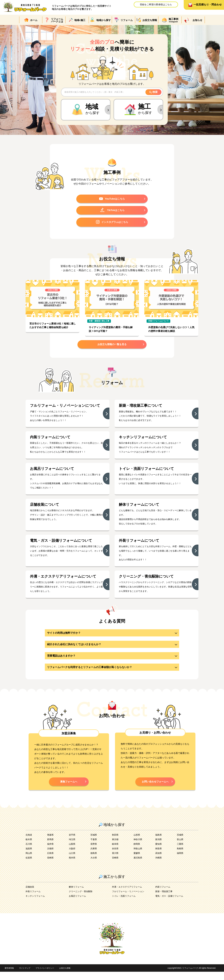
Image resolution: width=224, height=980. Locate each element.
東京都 (115, 848)
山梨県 (72, 852)
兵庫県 (94, 857)
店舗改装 (30, 895)
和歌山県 (138, 857)
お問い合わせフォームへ (155, 790)
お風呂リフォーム (78, 904)
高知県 (159, 861)
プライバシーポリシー (47, 976)
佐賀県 (29, 866)
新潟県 (159, 848)
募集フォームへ (69, 790)
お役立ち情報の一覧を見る (112, 346)
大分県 (94, 866)
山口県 (72, 861)
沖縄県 (159, 866)
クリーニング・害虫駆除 (81, 900)
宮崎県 (115, 866)
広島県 (51, 861)
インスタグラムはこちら (112, 223)
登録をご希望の (156, 4)
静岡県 (137, 852)
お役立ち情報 (68, 976)
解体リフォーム (77, 895)
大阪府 (72, 857)
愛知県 (159, 852)
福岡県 (180, 861)
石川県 (29, 852)
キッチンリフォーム (36, 904)
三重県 (180, 852)
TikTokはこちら (112, 211)
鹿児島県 (138, 866)
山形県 (137, 843)
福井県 (51, 852)
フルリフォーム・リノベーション (129, 900)
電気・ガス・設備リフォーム (170, 904)
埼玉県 (72, 848)
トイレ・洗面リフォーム (125, 904)
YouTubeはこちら (112, 199)
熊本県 (72, 866)
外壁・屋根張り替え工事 (99, 323)
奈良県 (115, 857)
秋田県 (115, 843)
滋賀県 (29, 857)
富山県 (180, 848)
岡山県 (29, 861)
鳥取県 (159, 857)
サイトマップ (26, 976)
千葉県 (94, 848)
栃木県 (29, 848)
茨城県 (180, 843)
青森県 (51, 843)
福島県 (159, 843)
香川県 (115, 861)
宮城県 (94, 843)
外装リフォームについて (158, 323)
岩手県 (72, 843)
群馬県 (51, 848)
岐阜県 (115, 852)
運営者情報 (10, 976)
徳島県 (94, 861)
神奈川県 (138, 848)
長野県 (94, 852)
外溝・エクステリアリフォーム (128, 895)
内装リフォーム (163, 895)
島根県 (180, 857)
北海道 (29, 843)
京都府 (51, 857)
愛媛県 (137, 861)
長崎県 (51, 866)
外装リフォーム (34, 900)
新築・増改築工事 (164, 900)
